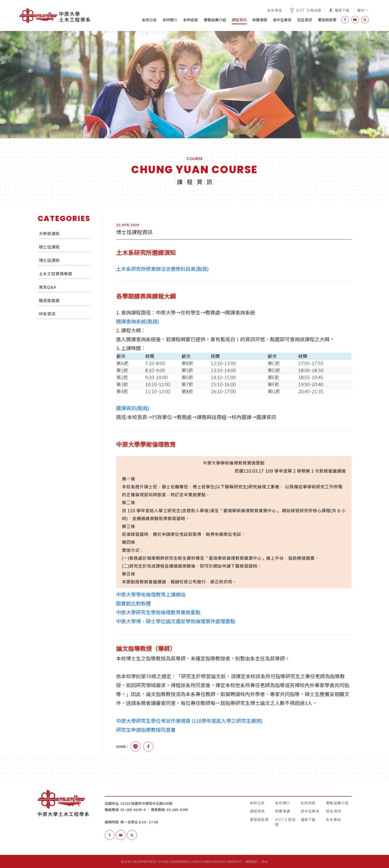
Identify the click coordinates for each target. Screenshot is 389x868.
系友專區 (275, 10)
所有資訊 (47, 314)
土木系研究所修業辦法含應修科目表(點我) (162, 269)
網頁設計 (252, 861)
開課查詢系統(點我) (138, 321)
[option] (194, 85)
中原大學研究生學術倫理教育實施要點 (158, 612)
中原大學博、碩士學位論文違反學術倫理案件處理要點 (176, 621)
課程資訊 (239, 20)
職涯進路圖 (49, 300)
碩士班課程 (49, 247)
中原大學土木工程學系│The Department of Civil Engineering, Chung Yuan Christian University (55, 16)
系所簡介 (170, 20)
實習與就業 (327, 20)
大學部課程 (49, 233)
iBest (265, 861)
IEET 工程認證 (306, 10)
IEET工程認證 (285, 822)
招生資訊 (305, 20)
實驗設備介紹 (215, 20)
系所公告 (149, 20)
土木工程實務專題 (56, 274)
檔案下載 (339, 10)
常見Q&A (48, 287)
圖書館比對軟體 (133, 603)
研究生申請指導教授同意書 (146, 730)
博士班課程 (49, 260)
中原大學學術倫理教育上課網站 (151, 594)
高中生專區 (282, 20)
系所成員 (191, 20)
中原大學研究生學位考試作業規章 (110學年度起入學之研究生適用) (189, 721)
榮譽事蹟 (260, 20)
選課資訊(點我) (133, 408)
